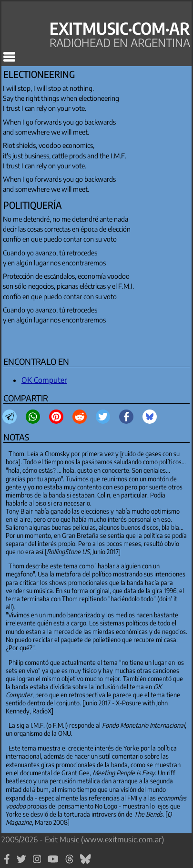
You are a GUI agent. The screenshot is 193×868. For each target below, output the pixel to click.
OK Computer (44, 380)
